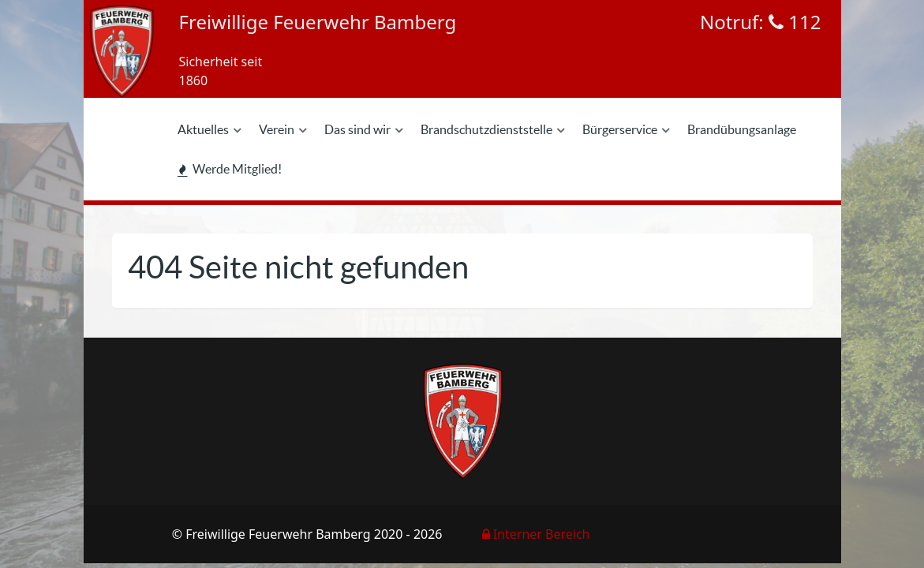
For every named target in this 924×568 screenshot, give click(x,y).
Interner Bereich (536, 534)
